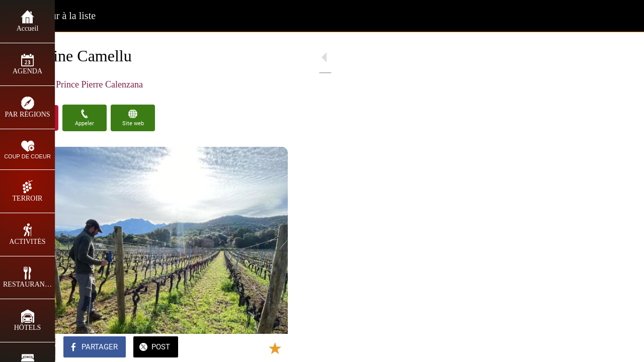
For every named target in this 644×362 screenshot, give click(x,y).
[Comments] (282, 348)
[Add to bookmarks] (258, 348)
